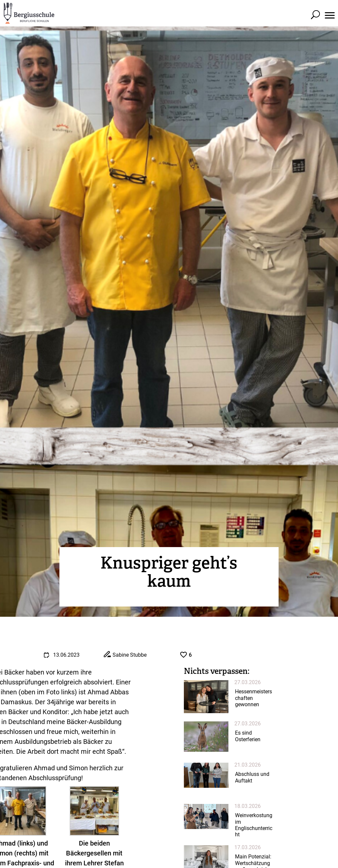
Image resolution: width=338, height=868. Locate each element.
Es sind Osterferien (248, 736)
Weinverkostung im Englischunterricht (254, 825)
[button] (330, 8)
